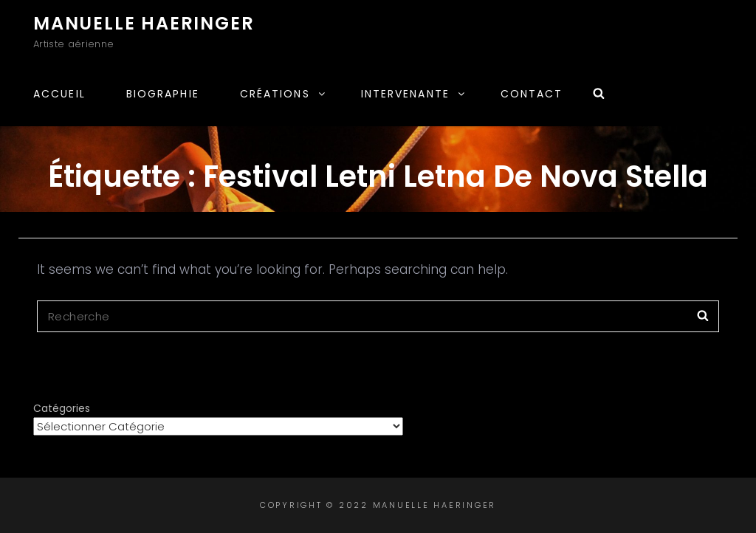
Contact (532, 94)
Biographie (163, 94)
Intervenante (414, 94)
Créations (283, 94)
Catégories (62, 408)
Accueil (59, 94)
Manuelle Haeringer (144, 23)
